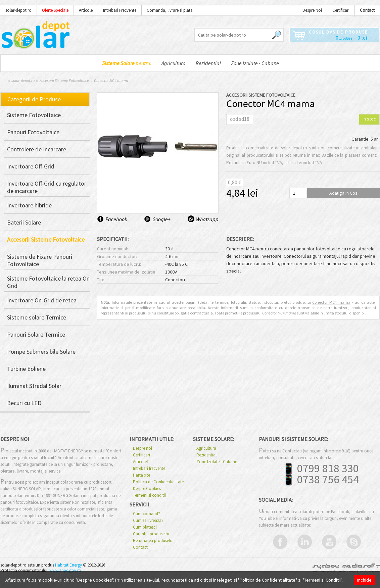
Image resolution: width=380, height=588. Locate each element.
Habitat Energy (68, 565)
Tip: (101, 280)
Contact (140, 547)
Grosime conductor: (117, 256)
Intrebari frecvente (149, 469)
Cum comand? (147, 514)
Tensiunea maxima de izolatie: (127, 272)
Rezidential (208, 63)
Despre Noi (312, 10)
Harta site (141, 475)
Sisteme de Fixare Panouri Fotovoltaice (40, 260)
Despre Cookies (147, 489)
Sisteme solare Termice (37, 317)
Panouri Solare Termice (36, 335)
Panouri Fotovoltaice (33, 132)
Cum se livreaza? (148, 521)
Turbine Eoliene (26, 369)
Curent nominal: (112, 249)
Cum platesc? (145, 527)
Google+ (161, 219)
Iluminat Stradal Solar (34, 386)
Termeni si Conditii (322, 580)
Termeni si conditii (149, 495)
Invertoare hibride (29, 205)
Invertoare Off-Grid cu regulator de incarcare (47, 187)
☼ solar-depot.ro (21, 80)
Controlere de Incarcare (37, 149)
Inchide (364, 580)
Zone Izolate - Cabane (255, 63)
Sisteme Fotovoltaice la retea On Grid (48, 282)
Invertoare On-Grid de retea (42, 300)
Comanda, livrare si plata (170, 10)
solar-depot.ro (18, 10)
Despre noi (142, 448)
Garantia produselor (151, 534)
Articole (86, 10)
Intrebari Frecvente (120, 10)
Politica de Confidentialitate (158, 482)
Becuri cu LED (24, 403)
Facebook (116, 219)
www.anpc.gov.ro (65, 570)
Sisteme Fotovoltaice (34, 115)
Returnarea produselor (153, 541)
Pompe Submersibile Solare (41, 352)
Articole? (141, 462)
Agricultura (174, 63)
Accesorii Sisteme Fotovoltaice (64, 80)
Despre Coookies (95, 580)
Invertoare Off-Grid (31, 166)
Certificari (341, 10)
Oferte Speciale (55, 10)
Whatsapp (207, 219)
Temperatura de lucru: (119, 264)
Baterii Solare (24, 223)
